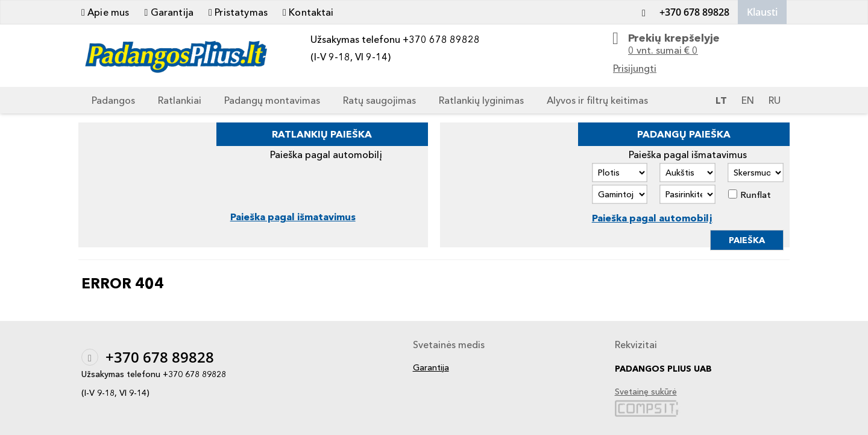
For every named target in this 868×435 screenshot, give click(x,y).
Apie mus (105, 12)
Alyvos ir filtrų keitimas (597, 100)
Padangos (113, 100)
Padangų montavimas (272, 100)
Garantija (169, 12)
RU (775, 100)
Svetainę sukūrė (646, 392)
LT (721, 100)
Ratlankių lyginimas (481, 100)
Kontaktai (308, 12)
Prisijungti (635, 68)
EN (748, 100)
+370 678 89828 (682, 12)
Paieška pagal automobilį (652, 218)
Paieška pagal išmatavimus (293, 217)
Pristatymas (238, 12)
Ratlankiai (180, 100)
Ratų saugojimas (379, 100)
